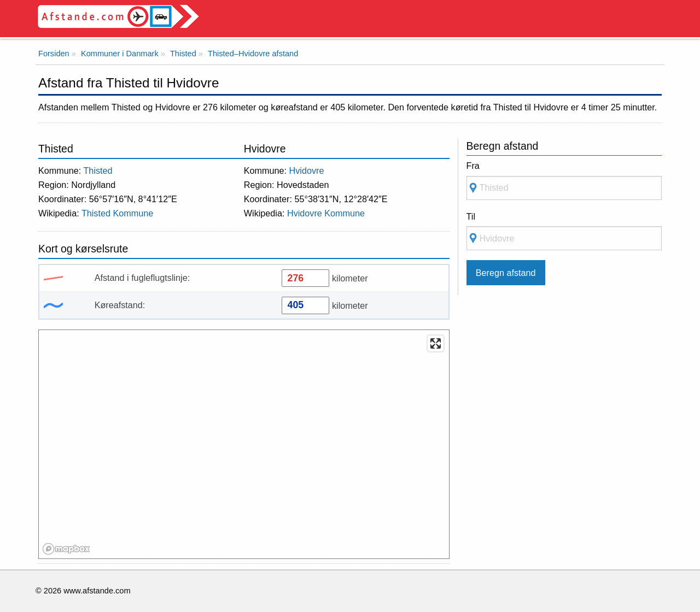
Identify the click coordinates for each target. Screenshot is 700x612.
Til (471, 216)
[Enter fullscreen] (436, 343)
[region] (244, 445)
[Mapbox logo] (66, 549)
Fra (473, 166)
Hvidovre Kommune (326, 213)
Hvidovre (307, 170)
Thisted (98, 170)
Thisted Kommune (117, 213)
